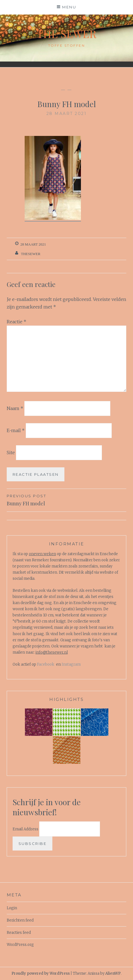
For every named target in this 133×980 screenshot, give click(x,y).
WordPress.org (20, 945)
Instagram (71, 664)
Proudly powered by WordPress (41, 973)
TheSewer (31, 254)
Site (11, 453)
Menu (69, 7)
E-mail (16, 430)
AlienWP (113, 973)
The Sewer (66, 34)
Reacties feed (19, 933)
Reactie (17, 322)
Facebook (46, 664)
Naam (15, 408)
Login (12, 908)
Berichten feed (20, 920)
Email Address (26, 829)
